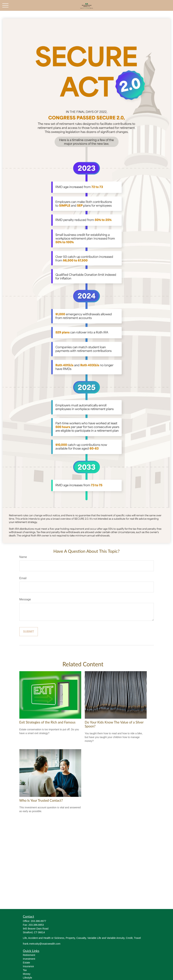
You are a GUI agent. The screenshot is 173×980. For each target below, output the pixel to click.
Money (27, 974)
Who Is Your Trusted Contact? (41, 800)
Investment (29, 959)
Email (23, 578)
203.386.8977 (39, 921)
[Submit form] (29, 632)
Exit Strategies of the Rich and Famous (47, 722)
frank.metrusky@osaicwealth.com (42, 944)
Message (25, 599)
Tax (25, 970)
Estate (27, 963)
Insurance (28, 966)
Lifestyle (28, 978)
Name (23, 557)
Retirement (29, 955)
